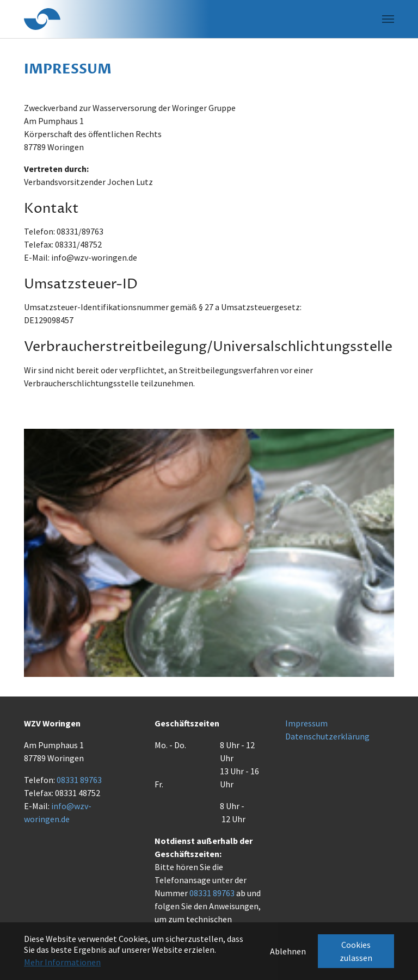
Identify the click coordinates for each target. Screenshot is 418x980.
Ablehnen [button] (288, 951)
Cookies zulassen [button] (356, 951)
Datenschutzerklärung (327, 736)
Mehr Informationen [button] (62, 962)
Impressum (306, 723)
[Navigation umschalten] (388, 19)
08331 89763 (79, 780)
